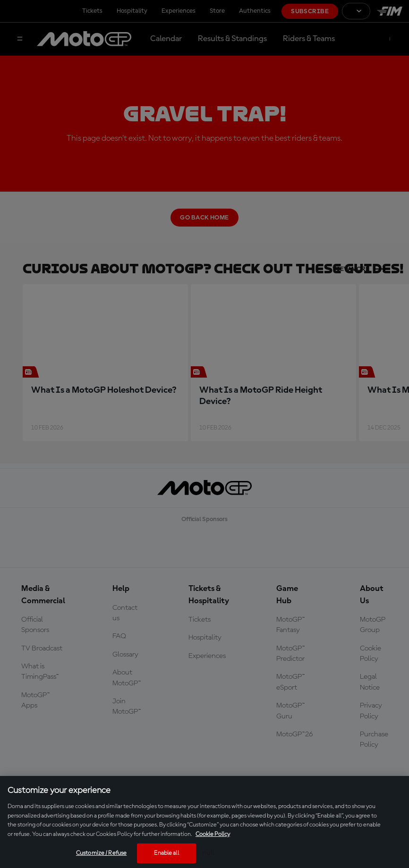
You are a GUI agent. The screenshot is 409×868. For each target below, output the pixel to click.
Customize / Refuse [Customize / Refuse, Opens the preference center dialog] (101, 853)
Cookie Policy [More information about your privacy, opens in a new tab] (213, 834)
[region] (204, 822)
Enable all (166, 853)
